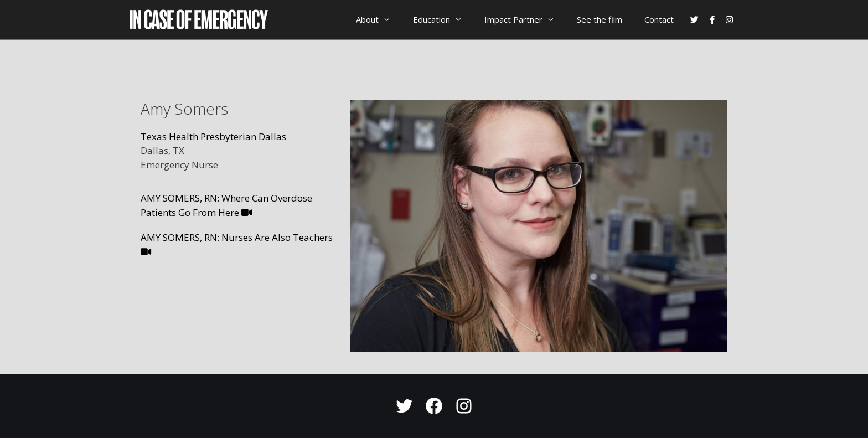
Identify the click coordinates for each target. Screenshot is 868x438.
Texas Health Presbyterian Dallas (213, 136)
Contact (659, 19)
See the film (600, 19)
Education (443, 19)
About (379, 19)
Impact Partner (525, 19)
